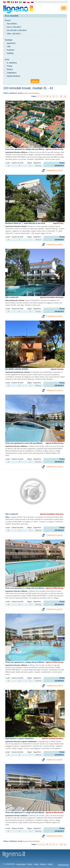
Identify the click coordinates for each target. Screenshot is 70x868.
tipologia (36, 93)
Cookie (36, 864)
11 (65, 96)
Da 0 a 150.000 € (14, 27)
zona (31, 93)
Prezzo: (8, 20)
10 (61, 96)
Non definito (12, 24)
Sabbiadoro (12, 73)
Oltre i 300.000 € (14, 34)
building (10, 53)
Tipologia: (9, 40)
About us (43, 864)
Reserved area (63, 865)
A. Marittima (12, 63)
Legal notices (21, 864)
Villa (9, 47)
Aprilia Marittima (13, 76)
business (11, 50)
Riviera (10, 69)
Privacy (30, 864)
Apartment (11, 43)
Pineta (10, 66)
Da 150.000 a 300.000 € (17, 30)
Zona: (7, 59)
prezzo (20, 93)
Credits (50, 864)
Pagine (34, 96)
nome (26, 93)
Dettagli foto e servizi (54, 170)
